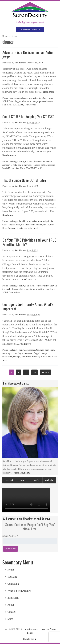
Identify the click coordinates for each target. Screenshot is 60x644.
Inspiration (13, 598)
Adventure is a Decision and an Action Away (28, 55)
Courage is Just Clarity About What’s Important (28, 307)
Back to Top (29, 639)
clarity (22, 162)
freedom (38, 162)
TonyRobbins (30, 105)
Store (10, 619)
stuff (39, 168)
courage (17, 357)
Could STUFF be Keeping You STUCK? (28, 116)
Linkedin (49, 480)
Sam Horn (19, 63)
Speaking (12, 577)
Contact (12, 612)
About (11, 605)
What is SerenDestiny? (19, 591)
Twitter (22, 480)
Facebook (9, 480)
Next (46, 372)
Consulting (13, 584)
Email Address (10, 536)
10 (35, 372)
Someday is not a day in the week (23, 228)
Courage (29, 162)
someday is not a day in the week (17, 165)
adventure (16, 98)
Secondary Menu (29, 29)
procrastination (35, 98)
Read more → (50, 92)
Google (36, 480)
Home (5, 36)
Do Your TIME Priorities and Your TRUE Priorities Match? (29, 242)
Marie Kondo (8, 168)
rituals (46, 225)
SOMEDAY (8, 101)
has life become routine (32, 225)
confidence (30, 350)
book (18, 225)
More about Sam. (22, 473)
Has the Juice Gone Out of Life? (24, 180)
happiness (30, 289)
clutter (43, 165)
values (17, 292)
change (24, 98)
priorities (40, 289)
